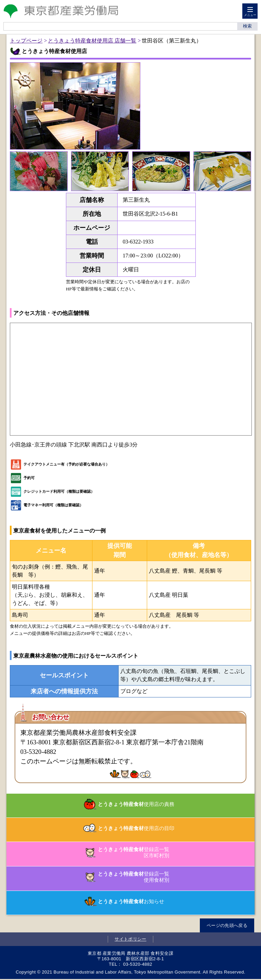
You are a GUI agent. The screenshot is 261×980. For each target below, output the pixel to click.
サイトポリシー (130, 939)
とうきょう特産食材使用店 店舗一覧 (92, 41)
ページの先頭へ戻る (227, 925)
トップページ (26, 41)
